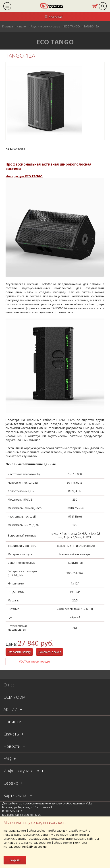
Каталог (22, 26)
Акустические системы (46, 26)
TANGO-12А (91, 26)
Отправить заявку (19, 652)
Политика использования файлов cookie (45, 845)
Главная (8, 26)
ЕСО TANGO (72, 26)
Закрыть (15, 860)
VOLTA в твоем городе (34, 662)
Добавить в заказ (50, 652)
